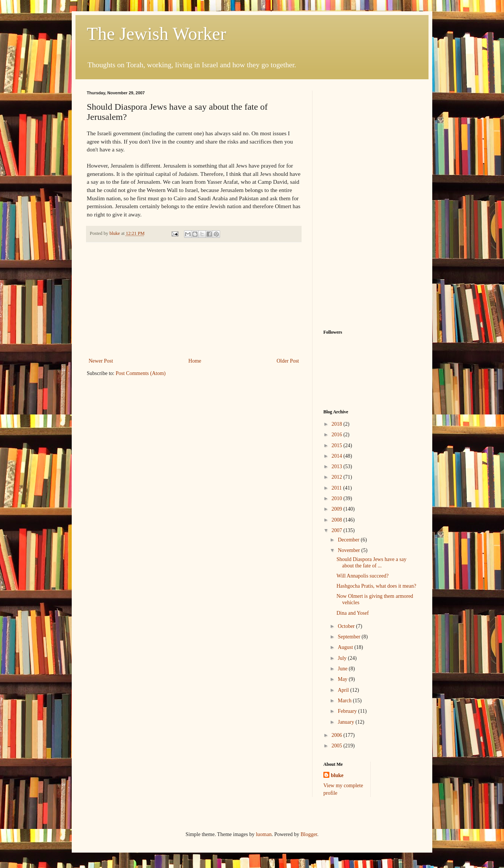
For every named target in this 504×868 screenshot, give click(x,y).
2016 (338, 435)
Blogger (309, 834)
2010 (338, 498)
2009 (338, 509)
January (346, 722)
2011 (337, 488)
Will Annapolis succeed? (363, 576)
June (343, 669)
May (343, 679)
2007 (338, 530)
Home (195, 361)
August (346, 647)
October (347, 626)
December (349, 540)
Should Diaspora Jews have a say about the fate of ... (371, 563)
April (344, 690)
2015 (338, 445)
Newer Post (101, 361)
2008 (338, 520)
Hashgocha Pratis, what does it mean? (376, 586)
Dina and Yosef (353, 613)
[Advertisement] (194, 300)
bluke (337, 775)
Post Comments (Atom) (141, 373)
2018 (338, 424)
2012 (338, 477)
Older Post (288, 361)
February (348, 711)
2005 (338, 746)
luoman (264, 834)
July (343, 658)
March (345, 701)
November (349, 550)
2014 (338, 456)
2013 (338, 467)
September (349, 637)
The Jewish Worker (156, 34)
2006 (338, 735)
